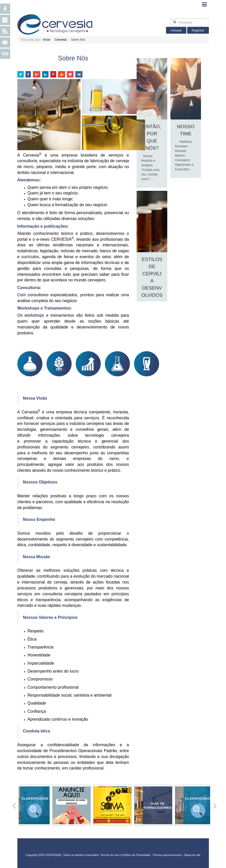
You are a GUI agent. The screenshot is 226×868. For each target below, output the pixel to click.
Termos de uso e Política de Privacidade (125, 855)
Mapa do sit (192, 855)
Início (47, 40)
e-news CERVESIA (55, 239)
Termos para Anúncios (168, 855)
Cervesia (61, 40)
